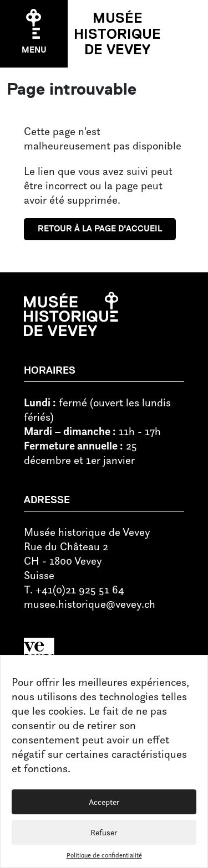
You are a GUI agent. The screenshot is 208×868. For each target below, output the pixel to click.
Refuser (104, 832)
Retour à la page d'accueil (100, 229)
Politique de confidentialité (104, 855)
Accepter (104, 802)
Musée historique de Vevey (117, 34)
